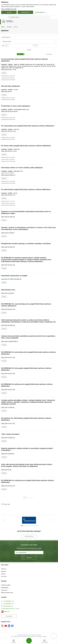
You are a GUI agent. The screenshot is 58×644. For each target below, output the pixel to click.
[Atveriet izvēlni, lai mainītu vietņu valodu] (14, 641)
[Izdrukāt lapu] (29, 504)
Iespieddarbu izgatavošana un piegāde (14, 276)
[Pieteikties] (29, 558)
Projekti (3, 574)
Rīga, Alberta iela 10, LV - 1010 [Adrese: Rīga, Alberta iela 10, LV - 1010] (11, 609)
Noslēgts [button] (4, 73)
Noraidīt (9, 12)
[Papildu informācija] (13, 601)
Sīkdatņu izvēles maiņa (7, 593)
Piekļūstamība (5, 588)
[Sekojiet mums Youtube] (6, 626)
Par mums (4, 576)
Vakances (4, 569)
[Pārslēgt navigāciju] (29, 641)
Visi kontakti (9, 616)
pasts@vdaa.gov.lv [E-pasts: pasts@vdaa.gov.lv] (8, 606)
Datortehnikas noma (8, 290)
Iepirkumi (4, 571)
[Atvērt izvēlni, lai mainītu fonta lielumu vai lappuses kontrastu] (45, 641)
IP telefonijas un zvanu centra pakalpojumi (16, 106)
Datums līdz (36, 45)
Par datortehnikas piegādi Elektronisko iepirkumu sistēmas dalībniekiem (26, 189)
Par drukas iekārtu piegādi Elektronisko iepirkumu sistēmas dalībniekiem (26, 146)
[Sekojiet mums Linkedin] (9, 626)
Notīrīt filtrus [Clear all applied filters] (49, 54)
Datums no (7, 45)
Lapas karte (4, 590)
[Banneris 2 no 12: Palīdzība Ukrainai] (29, 520)
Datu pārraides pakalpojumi (11, 86)
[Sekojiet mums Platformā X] (2, 626)
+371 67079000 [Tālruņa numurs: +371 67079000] (7, 601)
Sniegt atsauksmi (29, 536)
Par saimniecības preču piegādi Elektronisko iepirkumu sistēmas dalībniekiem (28, 126)
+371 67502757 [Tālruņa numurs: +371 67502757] (7, 604)
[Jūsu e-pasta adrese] (29, 552)
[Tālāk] (54, 520)
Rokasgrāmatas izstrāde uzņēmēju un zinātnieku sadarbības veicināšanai (26, 244)
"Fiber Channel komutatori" (11, 434)
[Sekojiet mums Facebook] (12, 626)
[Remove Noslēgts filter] (23, 54)
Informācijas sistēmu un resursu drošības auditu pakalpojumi (22, 168)
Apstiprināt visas (25, 12)
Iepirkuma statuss (7, 42)
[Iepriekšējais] (4, 520)
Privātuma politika (6, 585)
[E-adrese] (4, 612)
